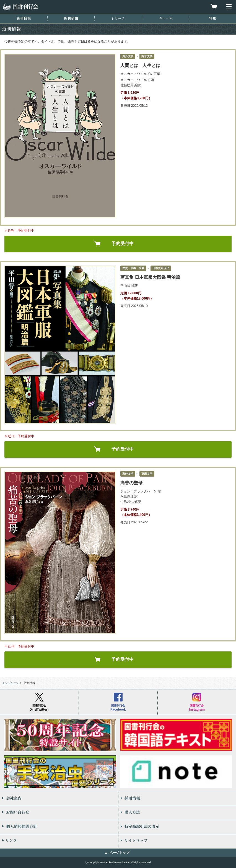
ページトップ (119, 853)
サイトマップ (177, 841)
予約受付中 (123, 244)
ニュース (165, 18)
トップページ (11, 683)
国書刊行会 (20, 7)
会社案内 (59, 799)
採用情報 (177, 799)
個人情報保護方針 (59, 827)
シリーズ (118, 18)
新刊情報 (24, 18)
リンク (59, 841)
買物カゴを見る (214, 7)
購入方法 (177, 813)
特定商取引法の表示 (177, 827)
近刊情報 (71, 18)
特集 (213, 18)
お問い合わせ (59, 813)
